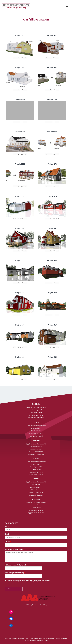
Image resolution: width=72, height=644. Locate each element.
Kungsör (51, 638)
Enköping (58, 638)
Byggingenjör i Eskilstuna (36, 454)
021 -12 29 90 (39, 433)
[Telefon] (36, 545)
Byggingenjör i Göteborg (36, 513)
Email (7, 534)
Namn (7, 526)
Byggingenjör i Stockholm (36, 418)
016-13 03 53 (38, 452)
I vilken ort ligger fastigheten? (16, 565)
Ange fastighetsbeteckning (15, 573)
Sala (27, 638)
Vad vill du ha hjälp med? (14, 550)
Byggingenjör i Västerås (36, 436)
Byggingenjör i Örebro (36, 475)
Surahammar (21, 638)
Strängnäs (33, 641)
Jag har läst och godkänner (29, 581)
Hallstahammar (34, 638)
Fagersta (14, 638)
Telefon (8, 542)
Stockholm (40, 641)
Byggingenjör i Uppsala (36, 495)
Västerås (8, 638)
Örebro (46, 641)
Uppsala (27, 641)
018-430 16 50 (39, 492)
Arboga (46, 638)
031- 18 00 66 (39, 510)
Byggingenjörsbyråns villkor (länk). (38, 581)
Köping (41, 638)
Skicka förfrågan (14, 589)
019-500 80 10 (38, 472)
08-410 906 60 (38, 415)
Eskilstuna (64, 638)
